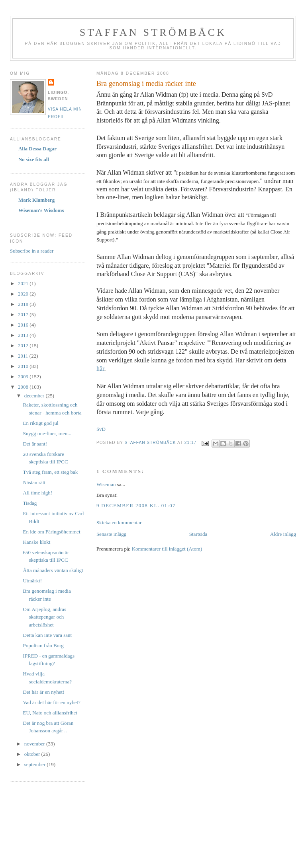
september (36, 764)
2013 (24, 335)
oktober (33, 754)
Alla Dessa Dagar (37, 149)
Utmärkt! (32, 581)
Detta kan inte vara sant (47, 635)
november (35, 744)
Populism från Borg (43, 645)
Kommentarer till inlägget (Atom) (167, 549)
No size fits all (34, 159)
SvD (101, 429)
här (100, 369)
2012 (24, 345)
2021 (24, 283)
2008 (24, 387)
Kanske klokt (36, 542)
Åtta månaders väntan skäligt (53, 570)
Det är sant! (35, 444)
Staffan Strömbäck (153, 32)
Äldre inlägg (283, 534)
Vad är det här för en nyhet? (51, 702)
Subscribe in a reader (32, 251)
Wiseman (106, 484)
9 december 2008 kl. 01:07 (136, 505)
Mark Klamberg (36, 200)
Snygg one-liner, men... (47, 433)
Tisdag (30, 503)
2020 (24, 294)
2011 (24, 356)
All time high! (37, 493)
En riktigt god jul (40, 423)
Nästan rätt (34, 482)
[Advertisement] (153, 831)
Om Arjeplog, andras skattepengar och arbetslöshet (44, 617)
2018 (24, 304)
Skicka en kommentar (119, 523)
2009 (24, 377)
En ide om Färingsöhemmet (51, 532)
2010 (24, 366)
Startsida (198, 534)
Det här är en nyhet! (43, 692)
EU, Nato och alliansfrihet (50, 713)
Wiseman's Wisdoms (41, 210)
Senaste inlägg (111, 534)
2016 (24, 325)
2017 (24, 314)
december (35, 396)
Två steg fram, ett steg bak (50, 472)
